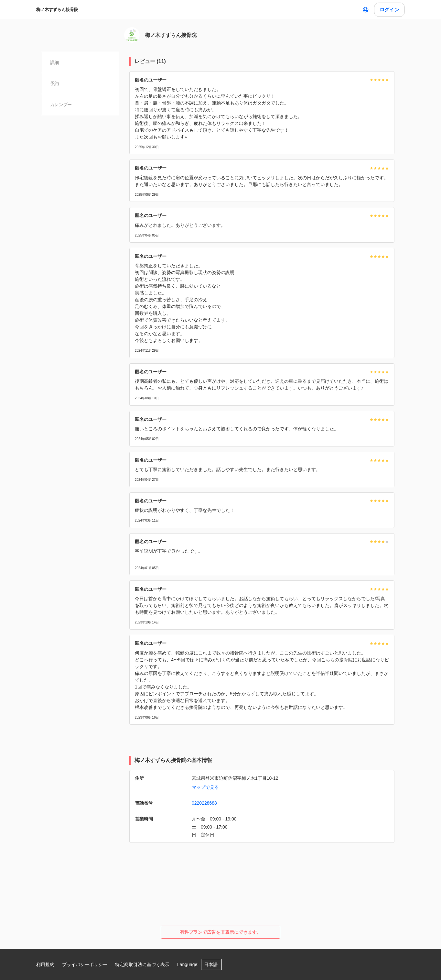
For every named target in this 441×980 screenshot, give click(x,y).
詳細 (55, 62)
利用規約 (45, 964)
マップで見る (205, 787)
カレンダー (61, 105)
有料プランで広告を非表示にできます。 (220, 932)
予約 (55, 83)
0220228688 (204, 803)
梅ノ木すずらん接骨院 (57, 10)
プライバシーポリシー (85, 964)
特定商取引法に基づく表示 (142, 964)
